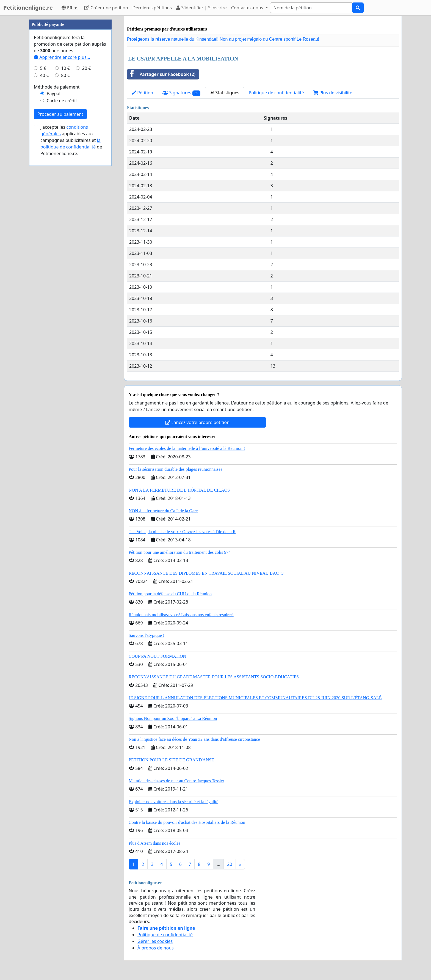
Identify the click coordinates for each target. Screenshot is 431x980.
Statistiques (225, 93)
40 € (45, 75)
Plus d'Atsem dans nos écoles (154, 843)
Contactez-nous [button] (248, 8)
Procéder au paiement (60, 114)
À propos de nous (156, 948)
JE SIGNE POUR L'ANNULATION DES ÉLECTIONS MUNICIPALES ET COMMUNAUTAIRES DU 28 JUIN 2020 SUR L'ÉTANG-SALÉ (255, 698)
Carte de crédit (62, 101)
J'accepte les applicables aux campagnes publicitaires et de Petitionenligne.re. (71, 140)
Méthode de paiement (57, 87)
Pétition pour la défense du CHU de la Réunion (170, 594)
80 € (65, 75)
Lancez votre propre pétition (197, 422)
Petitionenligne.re (28, 8)
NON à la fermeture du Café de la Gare (163, 511)
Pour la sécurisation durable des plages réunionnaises (175, 469)
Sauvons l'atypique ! (147, 635)
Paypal (54, 93)
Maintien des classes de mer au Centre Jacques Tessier (176, 781)
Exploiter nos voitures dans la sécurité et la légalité (173, 802)
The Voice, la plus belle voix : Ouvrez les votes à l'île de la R (182, 532)
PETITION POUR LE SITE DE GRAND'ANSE (171, 760)
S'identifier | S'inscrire (201, 8)
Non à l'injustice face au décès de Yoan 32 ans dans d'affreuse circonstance (194, 739)
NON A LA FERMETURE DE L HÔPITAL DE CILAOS (179, 490)
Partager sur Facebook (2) (161, 74)
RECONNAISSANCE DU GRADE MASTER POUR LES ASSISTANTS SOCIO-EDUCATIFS (214, 677)
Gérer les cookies (155, 941)
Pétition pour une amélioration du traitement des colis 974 (180, 552)
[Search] (311, 8)
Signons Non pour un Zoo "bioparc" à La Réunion (173, 718)
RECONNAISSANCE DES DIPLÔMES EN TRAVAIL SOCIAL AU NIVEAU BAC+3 (206, 573)
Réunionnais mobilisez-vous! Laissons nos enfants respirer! (181, 615)
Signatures (181, 93)
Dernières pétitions (152, 8)
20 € (87, 68)
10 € (65, 68)
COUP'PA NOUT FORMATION (157, 656)
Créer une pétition (106, 8)
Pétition (142, 93)
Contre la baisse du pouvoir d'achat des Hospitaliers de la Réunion (187, 822)
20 (230, 864)
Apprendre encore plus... (62, 57)
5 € (43, 68)
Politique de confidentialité (276, 93)
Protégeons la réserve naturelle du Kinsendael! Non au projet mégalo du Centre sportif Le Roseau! (223, 39)
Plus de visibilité (333, 93)
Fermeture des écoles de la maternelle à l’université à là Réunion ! (187, 448)
